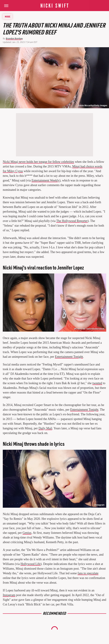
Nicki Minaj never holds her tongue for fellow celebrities (38, 162)
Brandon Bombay (14, 38)
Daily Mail (45, 428)
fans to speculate (88, 573)
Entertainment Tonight (69, 357)
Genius (27, 533)
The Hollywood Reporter (72, 221)
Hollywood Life (30, 564)
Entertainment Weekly (46, 180)
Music (8, 16)
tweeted (97, 383)
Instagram (100, 505)
